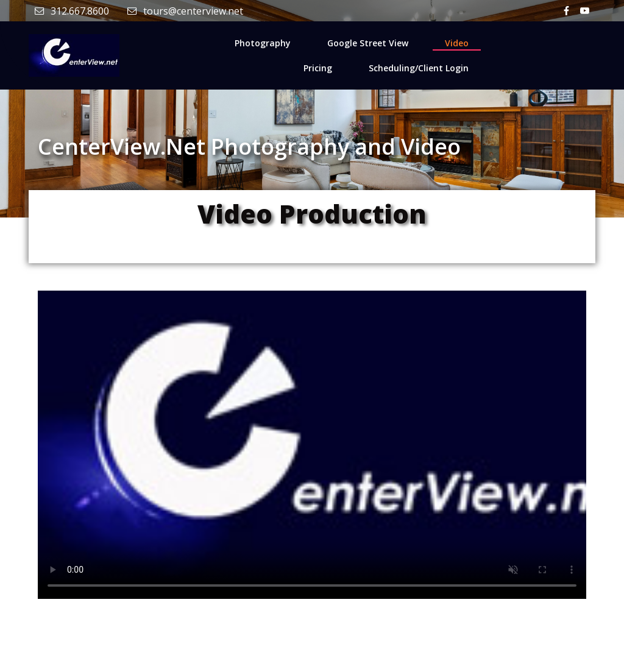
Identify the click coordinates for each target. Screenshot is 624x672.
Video (457, 43)
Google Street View (368, 43)
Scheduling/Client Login (419, 68)
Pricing (318, 68)
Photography (263, 43)
